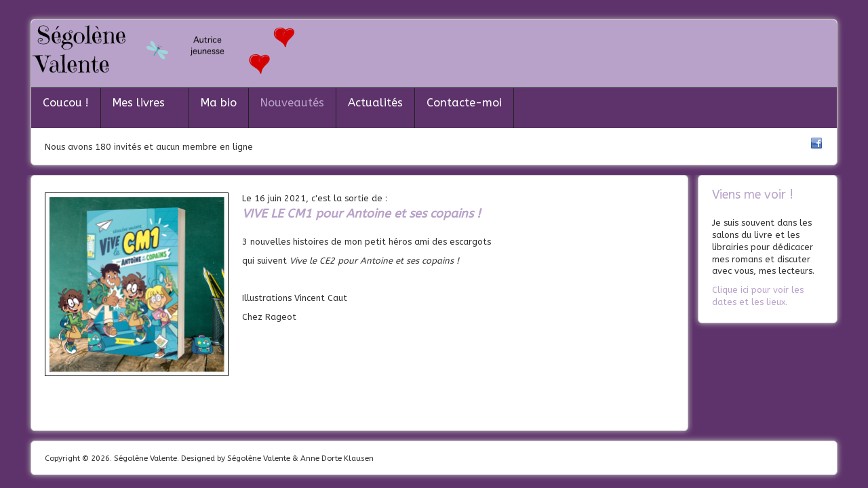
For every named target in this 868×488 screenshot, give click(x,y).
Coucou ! (66, 103)
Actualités (375, 103)
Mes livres (139, 103)
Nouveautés (292, 103)
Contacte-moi (464, 103)
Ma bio (219, 103)
